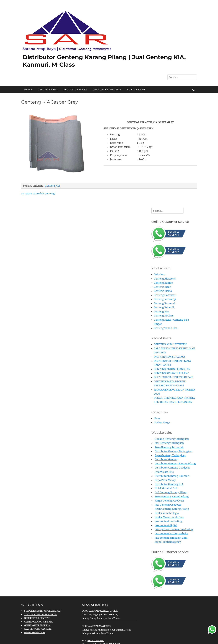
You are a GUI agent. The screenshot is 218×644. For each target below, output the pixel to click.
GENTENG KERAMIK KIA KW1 (172, 373)
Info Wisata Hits (164, 472)
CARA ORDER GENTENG (107, 89)
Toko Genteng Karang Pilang (172, 497)
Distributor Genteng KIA (169, 484)
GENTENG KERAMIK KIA (37, 625)
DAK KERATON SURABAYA (169, 357)
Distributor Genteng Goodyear (172, 468)
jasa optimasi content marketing (174, 529)
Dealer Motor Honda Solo (169, 517)
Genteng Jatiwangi (165, 299)
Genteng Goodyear (165, 295)
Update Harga (162, 422)
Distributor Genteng (166, 459)
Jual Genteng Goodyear (168, 505)
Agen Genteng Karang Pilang (172, 509)
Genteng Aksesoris (165, 279)
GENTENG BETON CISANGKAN (172, 369)
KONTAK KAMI (136, 89)
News (157, 418)
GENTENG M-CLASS (35, 632)
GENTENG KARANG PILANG (39, 622)
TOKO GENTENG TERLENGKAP (40, 614)
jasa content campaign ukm (171, 538)
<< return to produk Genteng (38, 194)
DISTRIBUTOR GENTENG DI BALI (173, 377)
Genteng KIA (52, 186)
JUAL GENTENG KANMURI (38, 629)
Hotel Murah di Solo (166, 488)
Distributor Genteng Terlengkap (173, 451)
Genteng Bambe (163, 283)
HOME (28, 89)
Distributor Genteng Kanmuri (172, 476)
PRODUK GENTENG (75, 89)
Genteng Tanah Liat (166, 328)
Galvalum (159, 274)
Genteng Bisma (163, 291)
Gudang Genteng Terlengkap (172, 439)
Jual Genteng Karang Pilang (171, 492)
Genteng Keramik (164, 307)
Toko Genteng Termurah (169, 447)
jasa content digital (166, 525)
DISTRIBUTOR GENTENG (37, 618)
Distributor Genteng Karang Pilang (175, 464)
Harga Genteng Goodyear (169, 501)
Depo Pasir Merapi (165, 480)
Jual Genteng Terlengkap (169, 443)
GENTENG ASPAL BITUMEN (170, 344)
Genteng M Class (164, 316)
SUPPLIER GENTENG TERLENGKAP (43, 611)
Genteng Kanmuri (164, 303)
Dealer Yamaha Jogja (167, 513)
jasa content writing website (171, 533)
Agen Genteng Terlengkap (170, 455)
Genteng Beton (163, 287)
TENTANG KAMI (48, 89)
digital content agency (168, 542)
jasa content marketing (168, 521)
